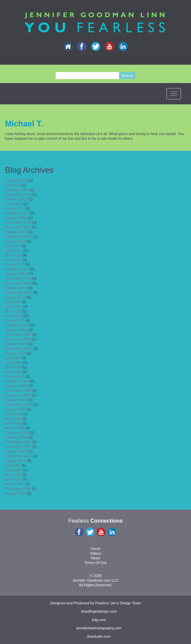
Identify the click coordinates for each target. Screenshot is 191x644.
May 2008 (13, 419)
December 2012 (18, 194)
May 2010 (13, 311)
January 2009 (16, 386)
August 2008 (15, 409)
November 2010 (18, 283)
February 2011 (17, 269)
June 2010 (13, 306)
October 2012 (16, 199)
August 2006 (15, 493)
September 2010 (18, 292)
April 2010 (13, 316)
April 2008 (13, 423)
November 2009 (18, 339)
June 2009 (13, 363)
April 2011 (13, 260)
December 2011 (18, 222)
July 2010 (13, 302)
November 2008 (18, 395)
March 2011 (15, 264)
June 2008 (13, 414)
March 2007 (15, 484)
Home (95, 549)
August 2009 (15, 353)
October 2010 (16, 288)
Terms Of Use (95, 563)
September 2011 (18, 236)
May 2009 (13, 367)
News (96, 558)
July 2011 (13, 246)
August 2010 (15, 297)
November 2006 (18, 489)
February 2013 (17, 190)
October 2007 (16, 451)
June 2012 (13, 204)
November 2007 (18, 447)
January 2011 (16, 274)
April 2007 (13, 479)
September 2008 (18, 405)
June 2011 (13, 250)
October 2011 (16, 232)
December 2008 (18, 391)
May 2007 (13, 475)
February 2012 (17, 213)
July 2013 (13, 185)
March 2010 (15, 320)
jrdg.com (99, 620)
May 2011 (13, 255)
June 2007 (13, 470)
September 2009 (18, 349)
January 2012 (16, 218)
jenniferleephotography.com (99, 628)
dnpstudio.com (99, 636)
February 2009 (17, 381)
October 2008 (16, 400)
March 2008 (15, 428)
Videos (95, 553)
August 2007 (15, 461)
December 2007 (18, 442)
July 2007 (13, 465)
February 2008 (17, 433)
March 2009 (15, 377)
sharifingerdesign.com (99, 611)
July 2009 (13, 358)
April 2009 (13, 372)
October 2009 (16, 344)
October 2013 (16, 180)
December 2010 (18, 278)
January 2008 (16, 437)
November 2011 (18, 227)
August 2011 (15, 241)
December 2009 (18, 335)
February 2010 (17, 325)
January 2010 (16, 330)
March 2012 (15, 208)
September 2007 (18, 456)
